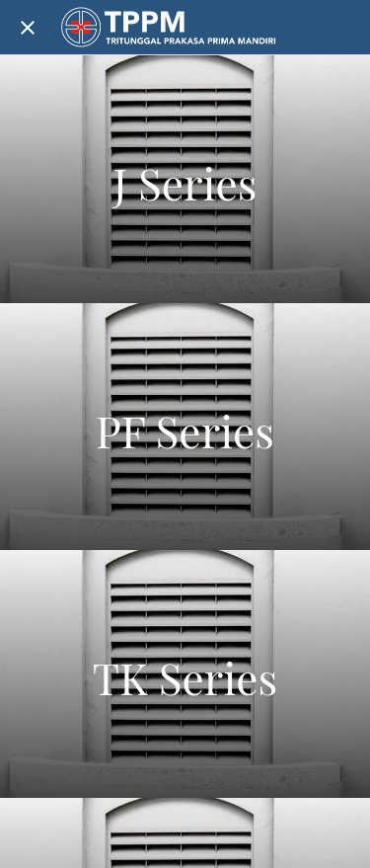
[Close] (28, 28)
